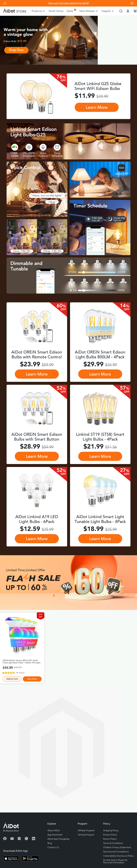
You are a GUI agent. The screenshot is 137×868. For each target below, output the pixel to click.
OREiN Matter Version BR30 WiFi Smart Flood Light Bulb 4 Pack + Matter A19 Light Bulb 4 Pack (21, 662)
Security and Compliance (116, 852)
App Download (55, 835)
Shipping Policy (111, 830)
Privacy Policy (110, 835)
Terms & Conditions (113, 843)
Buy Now (32, 679)
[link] (128, 11)
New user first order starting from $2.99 (69, 3)
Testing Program (86, 835)
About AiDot (54, 830)
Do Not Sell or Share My (118, 861)
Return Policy (110, 839)
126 (20, 673)
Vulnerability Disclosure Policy (118, 856)
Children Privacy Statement (117, 847)
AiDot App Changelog (58, 839)
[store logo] (15, 11)
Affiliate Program (86, 830)
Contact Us (53, 847)
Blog (50, 843)
